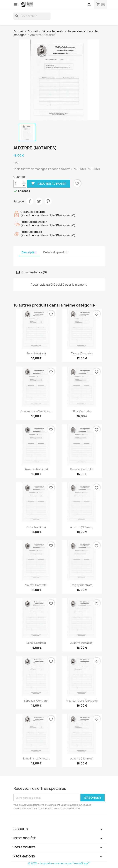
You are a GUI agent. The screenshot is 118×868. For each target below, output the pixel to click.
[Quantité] (18, 184)
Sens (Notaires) (36, 353)
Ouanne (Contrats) (82, 469)
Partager (30, 201)
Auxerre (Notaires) (36, 469)
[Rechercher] (32, 16)
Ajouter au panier (49, 184)
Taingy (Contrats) (82, 353)
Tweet (39, 201)
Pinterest (48, 201)
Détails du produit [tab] (55, 252)
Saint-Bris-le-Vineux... (36, 758)
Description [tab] (29, 252)
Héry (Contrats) (82, 411)
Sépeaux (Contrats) (36, 701)
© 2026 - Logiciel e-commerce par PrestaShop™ (59, 863)
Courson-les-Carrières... (36, 411)
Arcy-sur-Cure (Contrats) (82, 701)
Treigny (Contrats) (82, 585)
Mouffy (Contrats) (36, 585)
